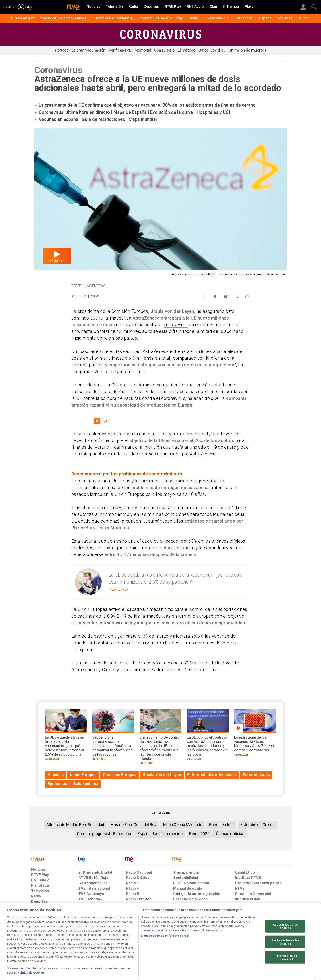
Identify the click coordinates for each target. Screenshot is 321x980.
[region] (160, 942)
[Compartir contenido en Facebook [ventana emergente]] (204, 295)
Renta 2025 (199, 834)
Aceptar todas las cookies (285, 926)
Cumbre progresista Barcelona (104, 834)
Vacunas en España (59, 119)
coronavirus (176, 325)
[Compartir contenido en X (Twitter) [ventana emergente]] (215, 295)
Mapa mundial (143, 119)
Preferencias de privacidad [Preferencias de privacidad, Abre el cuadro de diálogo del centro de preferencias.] (285, 958)
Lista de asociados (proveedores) (165, 936)
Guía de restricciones (103, 119)
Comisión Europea (130, 311)
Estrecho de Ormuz (257, 825)
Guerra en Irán (221, 825)
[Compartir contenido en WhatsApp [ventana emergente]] (236, 295)
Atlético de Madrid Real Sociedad (75, 825)
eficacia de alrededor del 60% (167, 541)
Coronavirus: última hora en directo (74, 112)
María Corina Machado (183, 825)
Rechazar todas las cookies (285, 942)
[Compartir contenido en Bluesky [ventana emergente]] (226, 295)
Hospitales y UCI (213, 112)
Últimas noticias (230, 834)
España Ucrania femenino (160, 834)
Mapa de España (130, 112)
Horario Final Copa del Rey (134, 825)
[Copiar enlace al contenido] (247, 295)
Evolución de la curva (172, 112)
